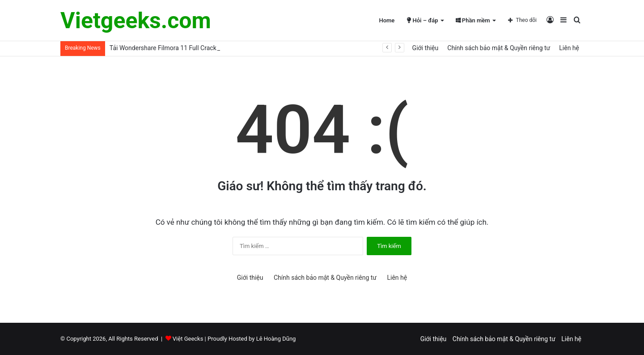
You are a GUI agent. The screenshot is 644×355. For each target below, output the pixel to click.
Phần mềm (473, 20)
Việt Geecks (188, 339)
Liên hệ (569, 48)
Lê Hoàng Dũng (276, 339)
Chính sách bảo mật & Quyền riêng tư (499, 48)
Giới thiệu (426, 48)
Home (387, 20)
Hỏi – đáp (422, 20)
